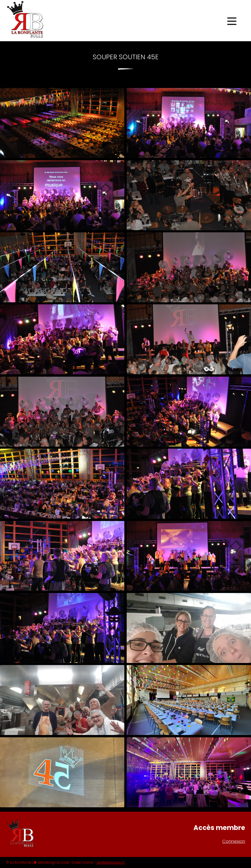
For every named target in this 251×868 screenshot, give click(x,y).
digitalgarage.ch (111, 862)
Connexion (234, 841)
